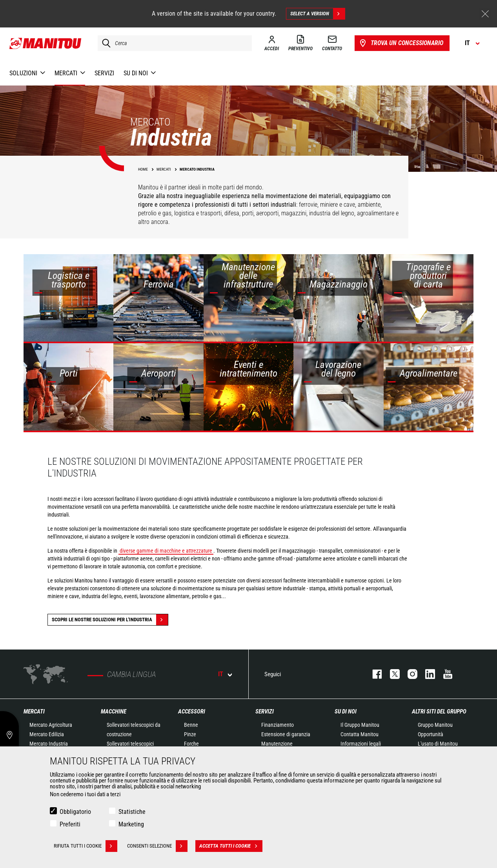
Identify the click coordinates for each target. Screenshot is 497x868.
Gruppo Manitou (435, 725)
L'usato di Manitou (438, 744)
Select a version (318, 14)
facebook (373, 674)
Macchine (114, 712)
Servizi (265, 712)
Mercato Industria (49, 744)
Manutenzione (277, 744)
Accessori (192, 712)
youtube (444, 674)
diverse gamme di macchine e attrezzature (166, 551)
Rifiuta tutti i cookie (86, 846)
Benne (191, 725)
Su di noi (346, 712)
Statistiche (132, 812)
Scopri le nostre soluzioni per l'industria (110, 620)
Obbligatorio (75, 812)
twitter (391, 674)
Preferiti (70, 824)
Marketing (131, 824)
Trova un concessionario (401, 43)
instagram (409, 674)
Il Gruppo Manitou (360, 725)
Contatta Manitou (360, 734)
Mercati (34, 712)
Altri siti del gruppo (439, 712)
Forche (191, 744)
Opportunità (431, 734)
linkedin (426, 674)
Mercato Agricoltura (51, 725)
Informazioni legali (361, 744)
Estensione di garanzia (286, 734)
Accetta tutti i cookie (231, 846)
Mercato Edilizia (47, 734)
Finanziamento (278, 725)
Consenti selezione (157, 846)
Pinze (190, 734)
